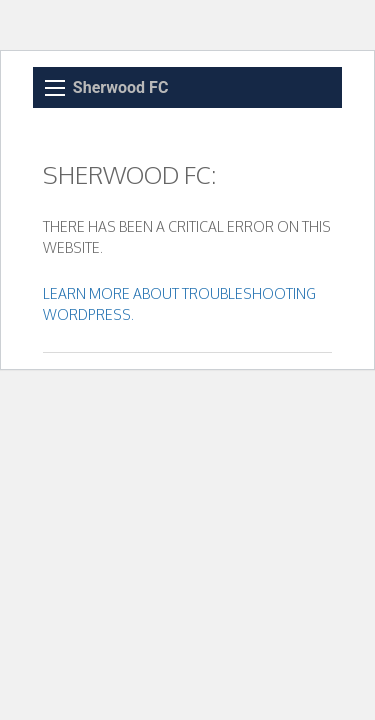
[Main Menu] (55, 88)
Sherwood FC (121, 87)
